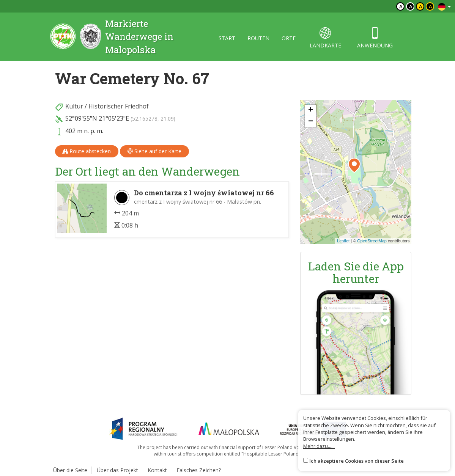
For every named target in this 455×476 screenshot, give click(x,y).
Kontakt (157, 470)
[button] (354, 165)
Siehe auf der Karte (154, 151)
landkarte (325, 38)
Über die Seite (70, 470)
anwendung (375, 38)
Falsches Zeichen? (199, 470)
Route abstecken (87, 151)
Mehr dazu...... (319, 446)
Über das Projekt (117, 470)
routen (258, 38)
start (227, 38)
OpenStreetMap (372, 241)
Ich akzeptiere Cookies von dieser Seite (357, 461)
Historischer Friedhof (119, 106)
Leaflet (343, 241)
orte (289, 38)
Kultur (74, 106)
